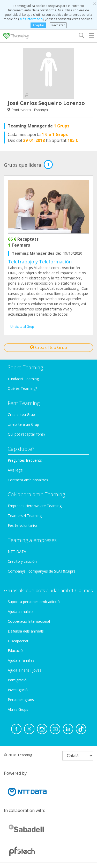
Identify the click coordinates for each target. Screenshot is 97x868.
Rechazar (58, 25)
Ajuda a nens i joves (25, 670)
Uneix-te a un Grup (23, 424)
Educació (15, 650)
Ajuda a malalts (21, 611)
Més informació (31, 19)
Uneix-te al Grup (22, 327)
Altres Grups (18, 709)
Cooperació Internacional (29, 621)
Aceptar (38, 25)
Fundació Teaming (23, 379)
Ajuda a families (21, 660)
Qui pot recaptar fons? (27, 434)
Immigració (17, 680)
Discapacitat (18, 641)
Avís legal (16, 470)
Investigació (18, 690)
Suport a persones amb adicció (34, 602)
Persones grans (21, 700)
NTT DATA (17, 551)
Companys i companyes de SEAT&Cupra (42, 571)
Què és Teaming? (22, 388)
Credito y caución (22, 561)
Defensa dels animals (26, 631)
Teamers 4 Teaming (25, 516)
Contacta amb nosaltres (28, 480)
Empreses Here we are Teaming (35, 506)
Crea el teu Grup (48, 347)
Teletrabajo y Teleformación (40, 262)
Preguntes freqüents (25, 460)
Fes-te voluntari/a (23, 525)
